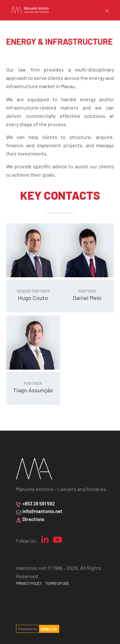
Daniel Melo (87, 295)
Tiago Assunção (33, 385)
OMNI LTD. (49, 624)
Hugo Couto (33, 295)
